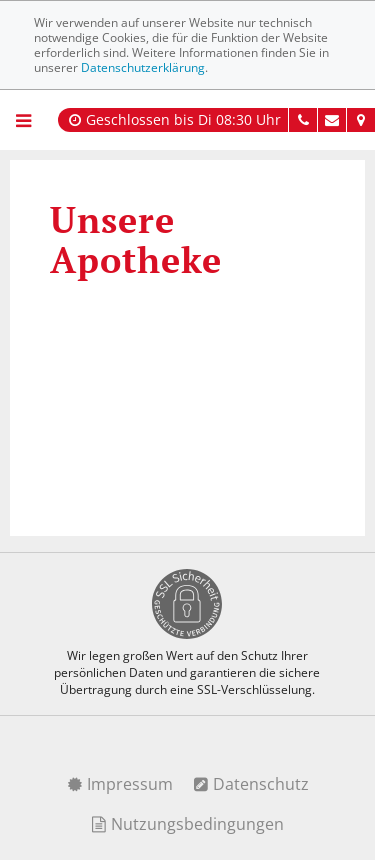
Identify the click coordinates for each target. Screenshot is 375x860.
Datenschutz (251, 784)
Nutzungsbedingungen (187, 824)
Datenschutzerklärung (143, 67)
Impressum (120, 784)
